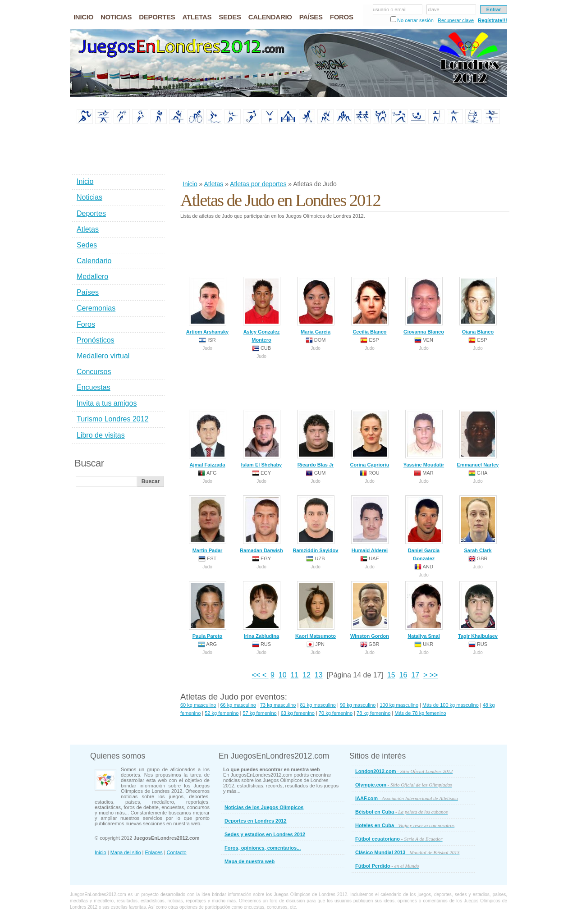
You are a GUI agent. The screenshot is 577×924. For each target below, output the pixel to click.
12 (307, 675)
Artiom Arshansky (207, 306)
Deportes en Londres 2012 (256, 821)
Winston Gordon (370, 610)
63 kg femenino (298, 713)
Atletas (213, 184)
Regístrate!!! (492, 20)
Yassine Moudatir (424, 439)
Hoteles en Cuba (405, 825)
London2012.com (404, 771)
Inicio (190, 184)
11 (294, 675)
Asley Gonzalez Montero (262, 310)
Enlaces (154, 852)
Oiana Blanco (478, 306)
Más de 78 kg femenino (420, 713)
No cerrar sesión (415, 20)
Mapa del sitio (126, 852)
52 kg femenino (222, 713)
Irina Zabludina (262, 610)
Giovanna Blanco (424, 306)
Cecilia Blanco (370, 306)
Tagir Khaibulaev (478, 610)
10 (283, 675)
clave (434, 9)
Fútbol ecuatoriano (399, 839)
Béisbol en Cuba (401, 812)
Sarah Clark (478, 524)
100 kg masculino (399, 705)
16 (403, 675)
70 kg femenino (336, 713)
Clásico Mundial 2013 (407, 852)
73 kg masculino (278, 705)
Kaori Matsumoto (316, 610)
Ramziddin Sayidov (316, 524)
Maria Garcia (316, 306)
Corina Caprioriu (370, 439)
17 (415, 675)
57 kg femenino (259, 713)
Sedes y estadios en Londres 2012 (265, 834)
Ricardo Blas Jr (316, 439)
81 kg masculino (318, 705)
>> (433, 675)
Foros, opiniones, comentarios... (263, 848)
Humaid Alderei (370, 524)
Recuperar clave (456, 20)
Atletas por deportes (258, 184)
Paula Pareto (208, 610)
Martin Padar (208, 524)
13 (319, 675)
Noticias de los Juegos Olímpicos (264, 807)
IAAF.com (407, 798)
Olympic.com (404, 785)
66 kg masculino (238, 705)
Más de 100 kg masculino (451, 705)
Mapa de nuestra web (250, 861)
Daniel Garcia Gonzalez (424, 528)
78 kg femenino (373, 713)
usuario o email (390, 9)
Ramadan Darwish (261, 524)
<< (257, 675)
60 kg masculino (198, 705)
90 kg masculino (358, 705)
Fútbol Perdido (387, 866)
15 (391, 675)
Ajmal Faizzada (208, 439)
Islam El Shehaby (261, 439)
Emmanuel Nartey (478, 439)
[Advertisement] (344, 153)
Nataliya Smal (424, 610)
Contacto (177, 852)
